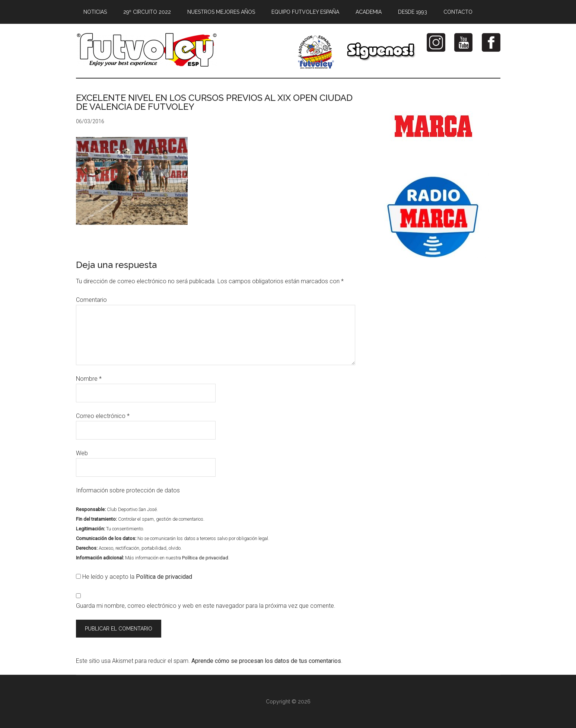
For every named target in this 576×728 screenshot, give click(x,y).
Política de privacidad (205, 558)
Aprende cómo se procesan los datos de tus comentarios (266, 661)
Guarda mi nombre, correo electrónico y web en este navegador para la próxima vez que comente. (206, 606)
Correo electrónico (103, 416)
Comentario (91, 300)
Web (82, 453)
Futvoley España (147, 50)
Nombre (89, 379)
